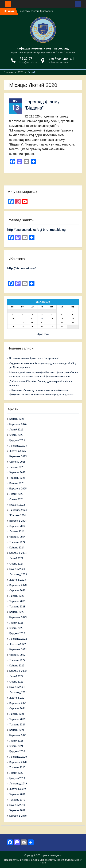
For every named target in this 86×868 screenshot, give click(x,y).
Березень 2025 (18, 489)
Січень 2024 (16, 564)
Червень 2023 (17, 601)
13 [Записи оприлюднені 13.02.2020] (42, 319)
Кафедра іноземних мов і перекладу (43, 48)
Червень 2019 (17, 794)
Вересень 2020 (18, 762)
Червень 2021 (17, 719)
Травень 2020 (17, 767)
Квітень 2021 (17, 730)
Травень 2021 (17, 725)
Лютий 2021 (16, 741)
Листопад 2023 (18, 574)
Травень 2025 (17, 478)
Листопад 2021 (18, 692)
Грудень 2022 (17, 633)
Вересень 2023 (18, 585)
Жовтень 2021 (18, 698)
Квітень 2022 (17, 666)
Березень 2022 (18, 671)
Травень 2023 (17, 607)
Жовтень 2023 (18, 580)
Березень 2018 (18, 816)
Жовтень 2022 (18, 644)
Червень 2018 (17, 810)
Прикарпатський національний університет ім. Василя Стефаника (42, 860)
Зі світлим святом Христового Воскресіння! (34, 358)
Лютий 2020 (16, 773)
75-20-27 (26, 59)
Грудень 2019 (17, 778)
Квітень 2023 (17, 612)
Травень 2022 (17, 660)
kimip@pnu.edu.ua (28, 62)
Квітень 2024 (17, 548)
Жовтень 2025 (18, 451)
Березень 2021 (18, 735)
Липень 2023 (17, 596)
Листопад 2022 (18, 639)
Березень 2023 (18, 617)
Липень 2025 (17, 467)
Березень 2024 (18, 553)
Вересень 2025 (18, 456)
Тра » (46, 334)
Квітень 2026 (17, 419)
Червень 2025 (17, 472)
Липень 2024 (17, 531)
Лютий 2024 (16, 558)
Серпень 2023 (17, 590)
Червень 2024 (17, 537)
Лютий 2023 (16, 623)
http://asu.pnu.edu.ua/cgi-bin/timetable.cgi (37, 230)
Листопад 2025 (18, 446)
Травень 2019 (17, 800)
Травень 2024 (17, 542)
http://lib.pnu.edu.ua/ (22, 268)
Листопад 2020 (18, 757)
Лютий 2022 (16, 676)
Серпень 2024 (17, 526)
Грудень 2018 (17, 805)
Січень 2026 (16, 435)
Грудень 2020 (17, 751)
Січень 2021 (16, 746)
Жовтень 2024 (18, 515)
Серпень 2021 (17, 708)
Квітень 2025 (17, 483)
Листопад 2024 (18, 510)
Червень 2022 (17, 655)
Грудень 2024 (17, 505)
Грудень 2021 (17, 687)
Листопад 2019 (18, 784)
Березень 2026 (18, 424)
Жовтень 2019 (18, 789)
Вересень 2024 (18, 521)
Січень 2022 (16, 682)
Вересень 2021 (18, 703)
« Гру (39, 334)
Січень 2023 (16, 628)
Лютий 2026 (16, 430)
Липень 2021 (17, 714)
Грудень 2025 (17, 440)
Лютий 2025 (16, 494)
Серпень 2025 (17, 462)
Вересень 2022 (18, 649)
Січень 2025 (16, 499)
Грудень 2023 (17, 569)
